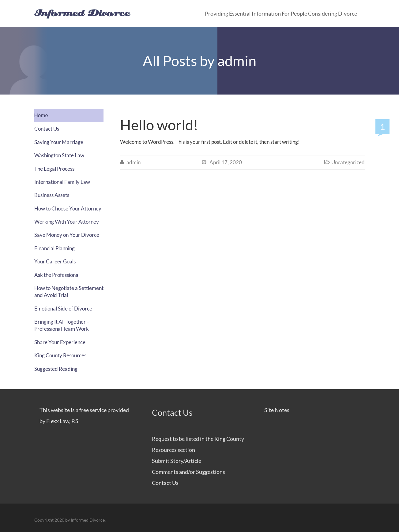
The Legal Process (54, 169)
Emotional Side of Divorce (63, 309)
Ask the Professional (57, 275)
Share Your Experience (60, 342)
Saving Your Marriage (59, 142)
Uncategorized (348, 162)
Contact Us (47, 129)
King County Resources (60, 355)
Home (41, 115)
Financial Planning (55, 248)
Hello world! (159, 125)
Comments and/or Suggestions (188, 472)
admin (237, 61)
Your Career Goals (55, 261)
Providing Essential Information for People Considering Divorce (281, 13)
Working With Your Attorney (67, 222)
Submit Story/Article (177, 461)
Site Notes (277, 410)
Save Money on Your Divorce (67, 235)
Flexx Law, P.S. (63, 421)
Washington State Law (59, 155)
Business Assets (52, 195)
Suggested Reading (56, 369)
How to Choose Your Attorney (68, 208)
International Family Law (62, 182)
